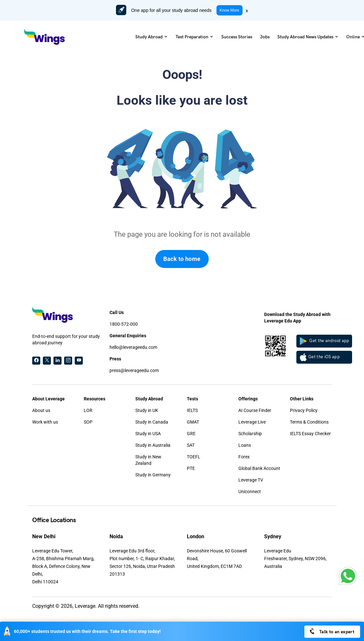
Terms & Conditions (309, 422)
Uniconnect (250, 492)
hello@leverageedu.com (133, 347)
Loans (245, 445)
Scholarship (250, 434)
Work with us (45, 422)
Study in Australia (153, 445)
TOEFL (194, 457)
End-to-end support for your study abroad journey (66, 340)
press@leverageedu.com (134, 370)
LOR (88, 410)
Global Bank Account (259, 468)
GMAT (193, 422)
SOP (88, 422)
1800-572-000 (124, 324)
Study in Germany (153, 475)
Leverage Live (252, 422)
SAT (191, 445)
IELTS (192, 410)
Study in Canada (152, 422)
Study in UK (147, 410)
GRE (191, 434)
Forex (244, 457)
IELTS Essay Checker (310, 434)
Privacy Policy (304, 410)
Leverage (85, 606)
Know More (230, 10)
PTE (191, 468)
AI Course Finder (255, 410)
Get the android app (325, 341)
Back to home (182, 259)
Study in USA (148, 434)
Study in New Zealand (148, 460)
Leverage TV (251, 480)
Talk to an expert (332, 631)
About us (41, 410)
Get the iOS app (320, 357)
